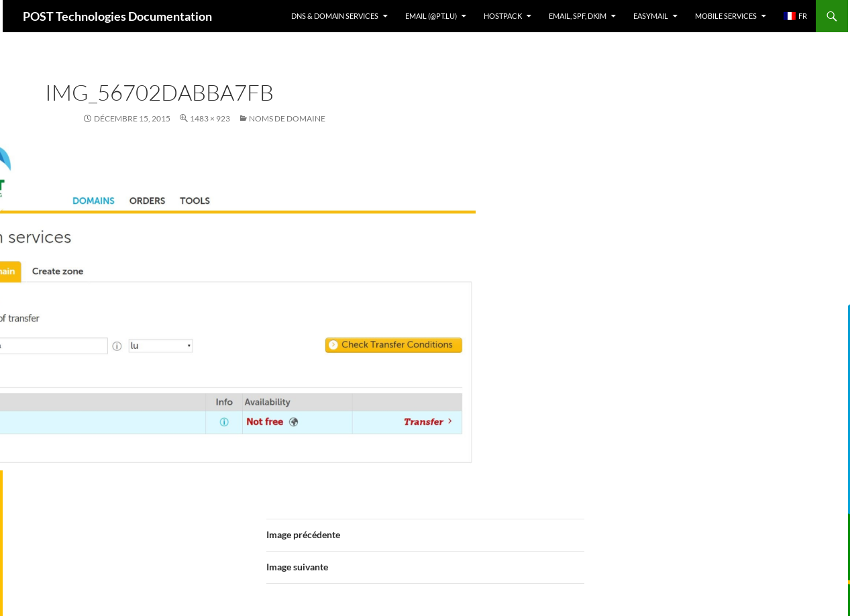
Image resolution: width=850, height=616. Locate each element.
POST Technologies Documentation (117, 16)
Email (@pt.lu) (431, 16)
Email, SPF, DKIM (578, 16)
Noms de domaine (287, 118)
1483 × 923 (210, 118)
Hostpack (503, 16)
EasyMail (651, 16)
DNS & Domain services (335, 16)
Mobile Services (726, 16)
